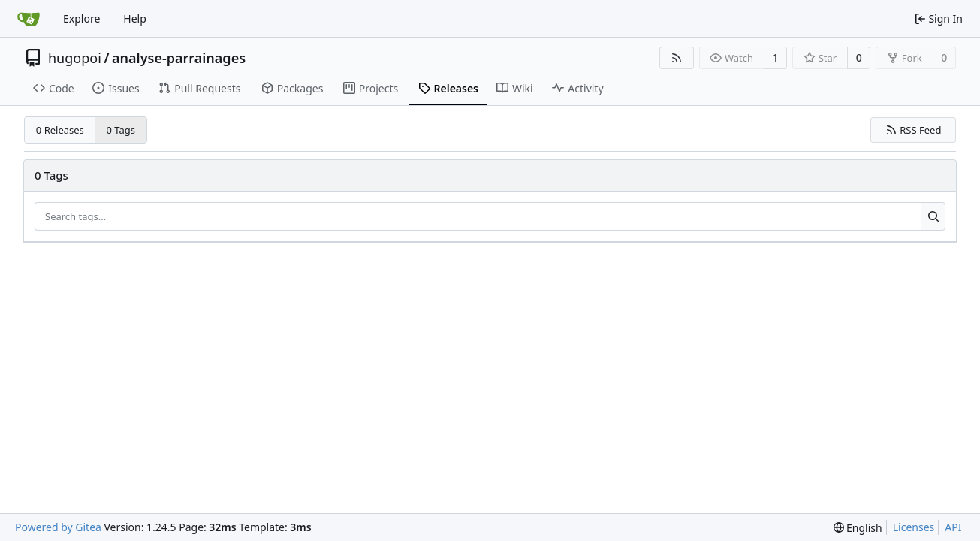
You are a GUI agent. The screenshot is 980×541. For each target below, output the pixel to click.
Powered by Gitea (58, 527)
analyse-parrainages (179, 58)
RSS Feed (914, 130)
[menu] (858, 528)
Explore (81, 18)
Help (135, 18)
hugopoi (75, 58)
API (953, 527)
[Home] (29, 19)
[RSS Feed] (677, 58)
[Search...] (933, 216)
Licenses (914, 527)
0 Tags (121, 130)
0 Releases (60, 130)
